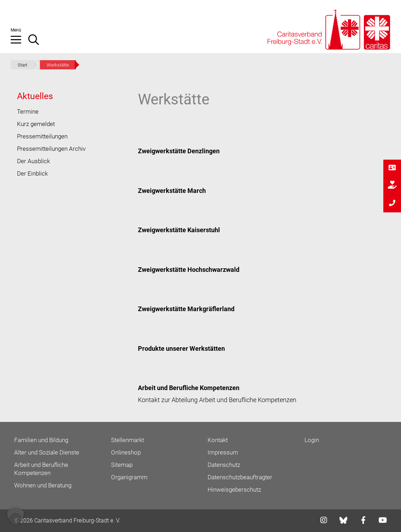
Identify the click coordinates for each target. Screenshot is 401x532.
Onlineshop (126, 452)
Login (312, 440)
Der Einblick (32, 173)
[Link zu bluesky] (344, 520)
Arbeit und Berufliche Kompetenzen (189, 388)
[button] (19, 42)
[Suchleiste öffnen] (37, 42)
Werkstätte (58, 65)
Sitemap (122, 465)
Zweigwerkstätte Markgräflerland (186, 309)
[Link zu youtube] (380, 521)
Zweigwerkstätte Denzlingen (179, 151)
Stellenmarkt (127, 440)
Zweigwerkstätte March (172, 191)
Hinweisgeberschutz (234, 490)
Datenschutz (224, 465)
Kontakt (218, 440)
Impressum (223, 452)
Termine (28, 111)
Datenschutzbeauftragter (240, 477)
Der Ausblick (33, 161)
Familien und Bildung (41, 440)
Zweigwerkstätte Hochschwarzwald (189, 270)
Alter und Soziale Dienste (47, 452)
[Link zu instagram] (321, 521)
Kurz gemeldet (36, 124)
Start (22, 65)
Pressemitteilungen (42, 136)
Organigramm (129, 477)
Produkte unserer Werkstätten (181, 348)
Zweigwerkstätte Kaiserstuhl (179, 230)
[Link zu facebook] (361, 521)
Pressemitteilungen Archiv (51, 149)
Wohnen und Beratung (43, 485)
